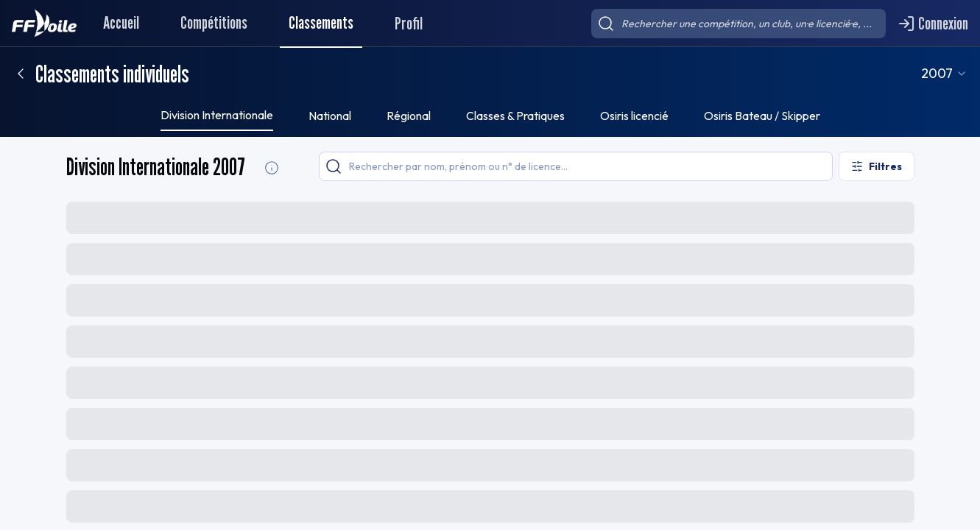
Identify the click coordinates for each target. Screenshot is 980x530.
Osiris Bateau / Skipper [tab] (762, 116)
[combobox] (960, 74)
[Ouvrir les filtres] (877, 166)
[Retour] (21, 74)
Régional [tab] (409, 116)
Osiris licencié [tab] (634, 116)
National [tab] (330, 116)
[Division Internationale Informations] (272, 168)
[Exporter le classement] (878, 216)
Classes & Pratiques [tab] (515, 116)
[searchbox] (738, 24)
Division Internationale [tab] (217, 115)
